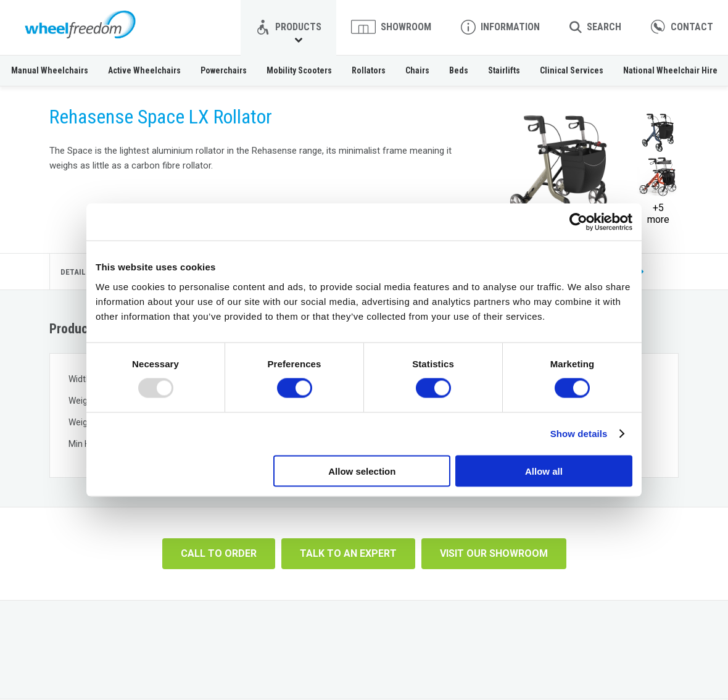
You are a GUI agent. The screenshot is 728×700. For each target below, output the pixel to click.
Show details (579, 434)
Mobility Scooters (299, 70)
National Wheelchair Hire (670, 70)
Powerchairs (224, 70)
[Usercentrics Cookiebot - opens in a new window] (578, 222)
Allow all (544, 471)
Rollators (369, 70)
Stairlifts (504, 70)
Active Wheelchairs (144, 70)
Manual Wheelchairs (50, 70)
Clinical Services (572, 70)
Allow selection (362, 471)
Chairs (417, 70)
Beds (459, 70)
